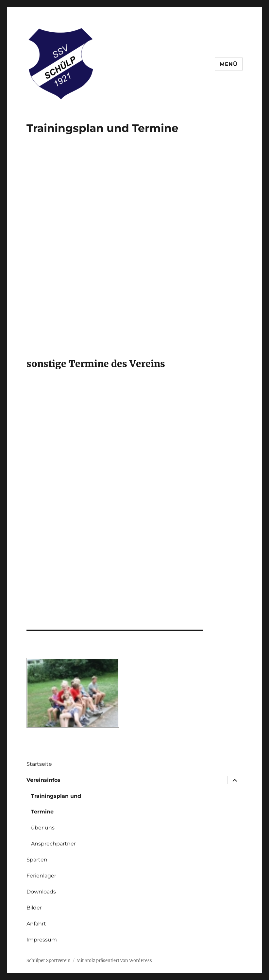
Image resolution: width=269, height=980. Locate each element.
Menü (229, 64)
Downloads (41, 892)
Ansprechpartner (53, 844)
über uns (43, 828)
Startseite (39, 764)
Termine (155, 128)
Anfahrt (36, 924)
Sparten (37, 860)
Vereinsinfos (43, 780)
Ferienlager (41, 876)
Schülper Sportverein (49, 961)
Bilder (34, 908)
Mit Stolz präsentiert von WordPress (114, 961)
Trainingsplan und (56, 796)
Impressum (42, 940)
